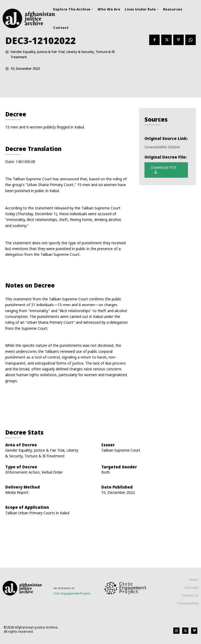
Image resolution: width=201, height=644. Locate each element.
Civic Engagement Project (72, 593)
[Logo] (27, 18)
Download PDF (164, 170)
